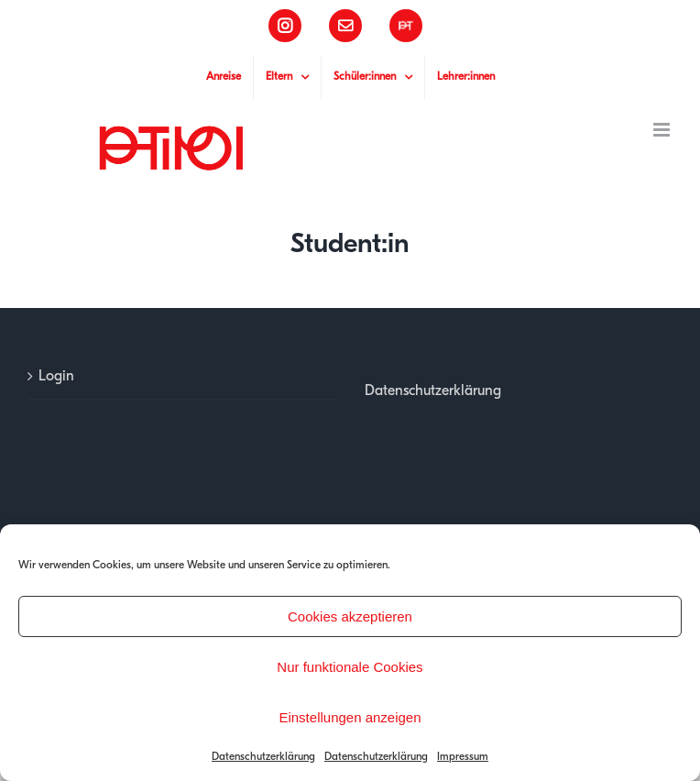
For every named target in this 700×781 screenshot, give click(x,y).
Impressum (463, 756)
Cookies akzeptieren (350, 616)
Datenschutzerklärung (263, 756)
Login (56, 376)
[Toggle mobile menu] (663, 130)
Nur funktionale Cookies (350, 667)
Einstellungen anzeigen (350, 717)
